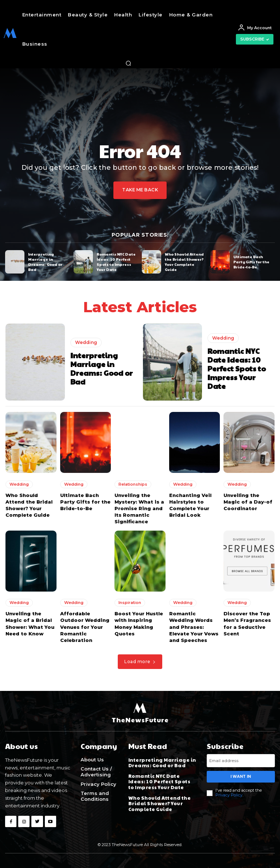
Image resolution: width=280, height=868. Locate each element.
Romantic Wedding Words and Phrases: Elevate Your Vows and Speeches (194, 627)
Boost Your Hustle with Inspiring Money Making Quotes (139, 624)
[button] (128, 63)
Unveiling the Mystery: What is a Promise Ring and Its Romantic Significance (139, 508)
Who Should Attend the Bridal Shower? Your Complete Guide (184, 261)
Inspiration (130, 603)
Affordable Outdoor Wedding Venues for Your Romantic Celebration (85, 627)
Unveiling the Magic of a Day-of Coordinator (248, 501)
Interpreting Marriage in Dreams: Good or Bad (45, 261)
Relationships (133, 484)
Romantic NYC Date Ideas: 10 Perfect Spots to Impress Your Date (116, 261)
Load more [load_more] (140, 661)
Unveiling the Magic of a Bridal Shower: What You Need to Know (30, 624)
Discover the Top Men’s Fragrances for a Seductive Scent (247, 624)
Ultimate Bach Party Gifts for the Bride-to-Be (251, 261)
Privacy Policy (229, 795)
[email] (241, 760)
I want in (241, 776)
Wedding (86, 342)
